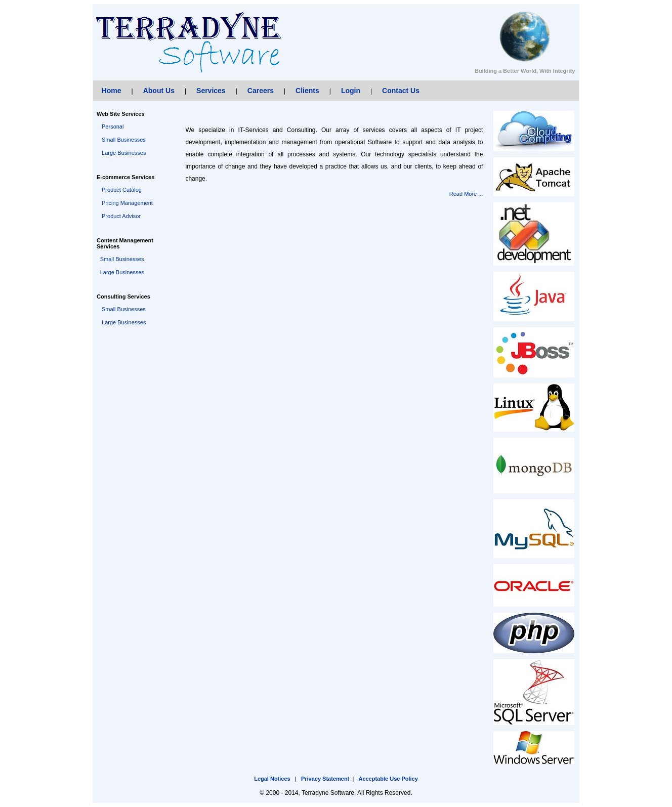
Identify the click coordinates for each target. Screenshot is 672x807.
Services (211, 91)
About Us (159, 91)
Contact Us (401, 91)
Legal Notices (272, 779)
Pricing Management (127, 203)
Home (112, 91)
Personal (113, 126)
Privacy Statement (325, 779)
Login (351, 91)
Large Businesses (124, 153)
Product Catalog (122, 190)
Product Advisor (121, 216)
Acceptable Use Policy (388, 779)
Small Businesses (124, 140)
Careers (261, 91)
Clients (307, 91)
